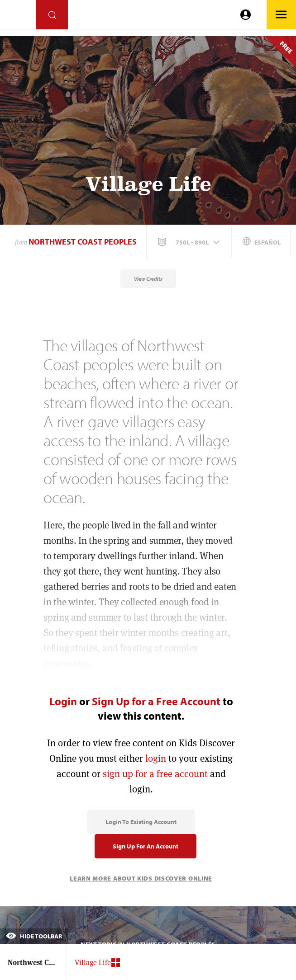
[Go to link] (18, 17)
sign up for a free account (155, 774)
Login (63, 701)
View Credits (148, 279)
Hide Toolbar (34, 936)
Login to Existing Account (141, 822)
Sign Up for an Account (146, 846)
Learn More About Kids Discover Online (141, 878)
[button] (190, 242)
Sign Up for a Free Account (156, 701)
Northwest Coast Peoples (83, 242)
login (156, 758)
